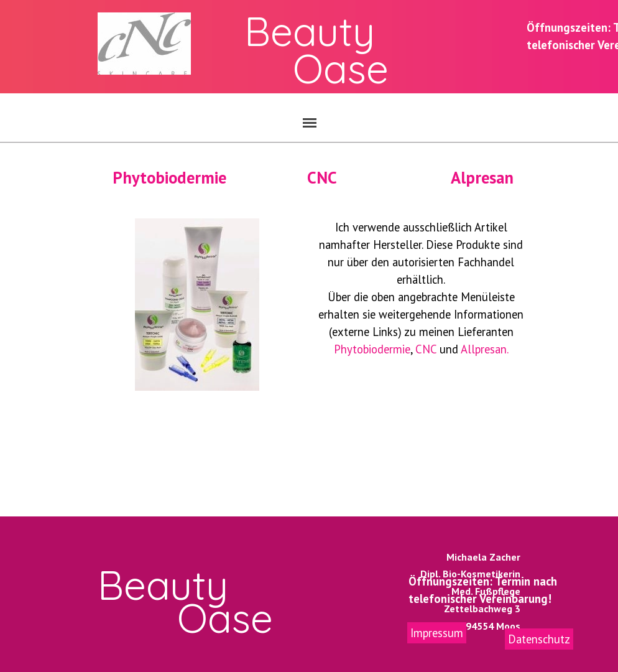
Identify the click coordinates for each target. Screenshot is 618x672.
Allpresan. (485, 349)
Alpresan (482, 177)
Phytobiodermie (169, 177)
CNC (322, 177)
